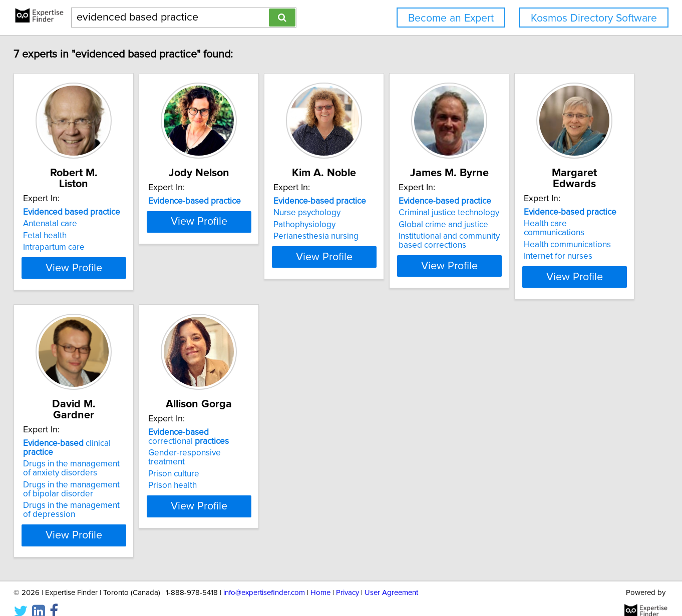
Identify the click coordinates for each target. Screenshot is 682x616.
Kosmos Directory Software (594, 18)
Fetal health (72, 225)
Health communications (94, 463)
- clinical (260, 439)
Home (320, 580)
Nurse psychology (384, 213)
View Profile (113, 284)
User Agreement (391, 580)
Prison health (375, 483)
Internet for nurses (84, 474)
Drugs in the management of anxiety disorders (253, 455)
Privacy (348, 580)
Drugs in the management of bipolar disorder (253, 476)
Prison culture (376, 472)
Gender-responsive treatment (406, 460)
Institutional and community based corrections (551, 241)
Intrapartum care (81, 236)
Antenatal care (77, 213)
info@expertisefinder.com (264, 580)
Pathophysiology (382, 225)
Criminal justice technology (551, 213)
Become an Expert (451, 18)
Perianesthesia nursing (393, 236)
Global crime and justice (546, 225)
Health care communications (103, 451)
